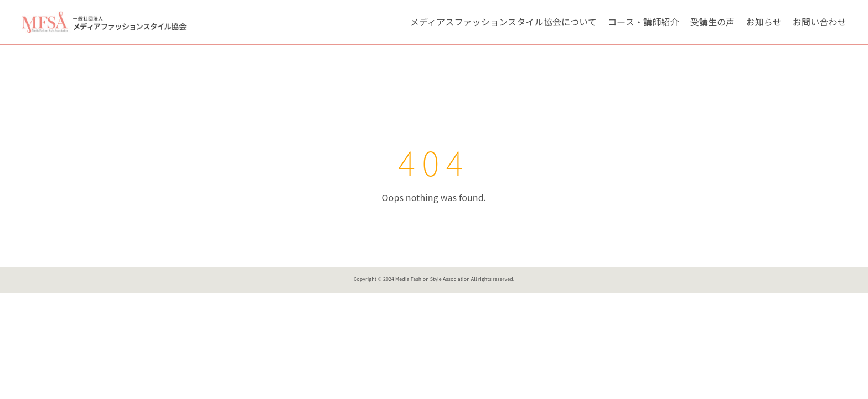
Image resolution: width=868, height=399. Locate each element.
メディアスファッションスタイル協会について (503, 22)
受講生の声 (713, 22)
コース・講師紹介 (643, 22)
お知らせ (764, 22)
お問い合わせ (820, 22)
